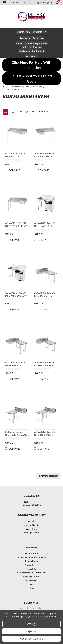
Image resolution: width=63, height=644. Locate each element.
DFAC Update (32, 553)
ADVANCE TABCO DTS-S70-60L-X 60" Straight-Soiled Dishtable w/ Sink (16, 225)
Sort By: (24, 112)
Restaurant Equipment (20, 87)
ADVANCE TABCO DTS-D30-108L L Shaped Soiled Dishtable (45, 433)
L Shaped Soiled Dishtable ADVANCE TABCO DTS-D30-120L (17, 433)
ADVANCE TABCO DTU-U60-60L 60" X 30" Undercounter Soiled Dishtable (16, 294)
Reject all (32, 631)
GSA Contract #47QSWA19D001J (32, 573)
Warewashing (38, 87)
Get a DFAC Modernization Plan (32, 557)
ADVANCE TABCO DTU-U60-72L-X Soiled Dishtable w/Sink (45, 225)
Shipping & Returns (32, 533)
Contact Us (32, 580)
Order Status (32, 529)
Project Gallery (32, 565)
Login (38, 2)
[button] (32, 32)
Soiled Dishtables (13, 89)
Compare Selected (48, 476)
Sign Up (49, 2)
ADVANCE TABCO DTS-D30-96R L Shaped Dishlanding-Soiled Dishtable (46, 294)
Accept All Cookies (32, 639)
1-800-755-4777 (17, 2)
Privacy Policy (32, 561)
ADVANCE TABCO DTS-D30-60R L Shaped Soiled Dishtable (16, 364)
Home (5, 87)
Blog (32, 584)
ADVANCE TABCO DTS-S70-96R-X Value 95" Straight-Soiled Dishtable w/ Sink (46, 155)
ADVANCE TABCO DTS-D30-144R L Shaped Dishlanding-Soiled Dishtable (46, 364)
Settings (32, 624)
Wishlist (32, 521)
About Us (32, 569)
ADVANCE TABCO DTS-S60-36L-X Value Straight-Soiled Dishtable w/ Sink (16, 155)
